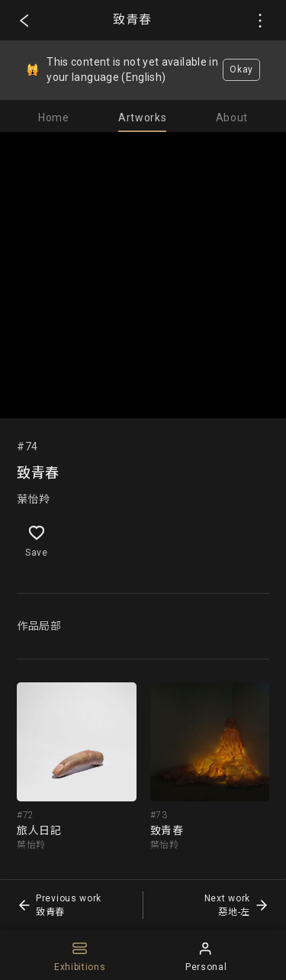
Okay (241, 69)
